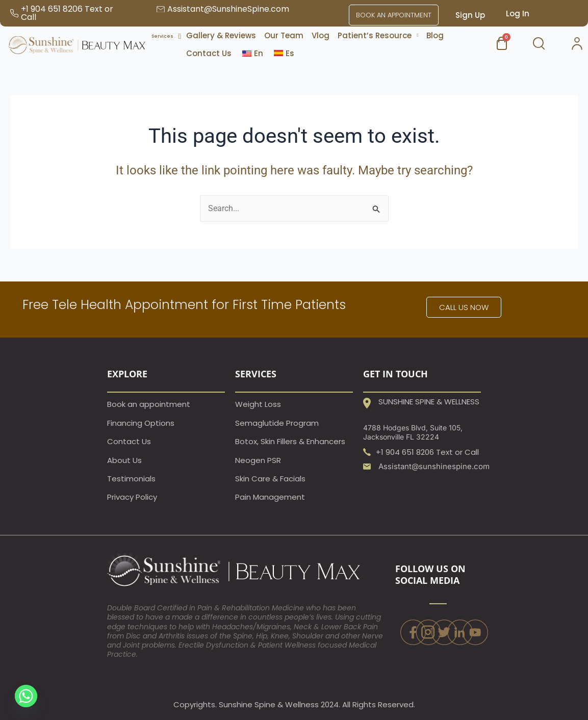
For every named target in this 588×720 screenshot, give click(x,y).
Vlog (321, 35)
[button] (378, 35)
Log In (518, 14)
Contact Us (209, 53)
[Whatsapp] (26, 696)
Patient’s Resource (378, 35)
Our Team (284, 35)
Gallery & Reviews (221, 35)
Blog (435, 35)
